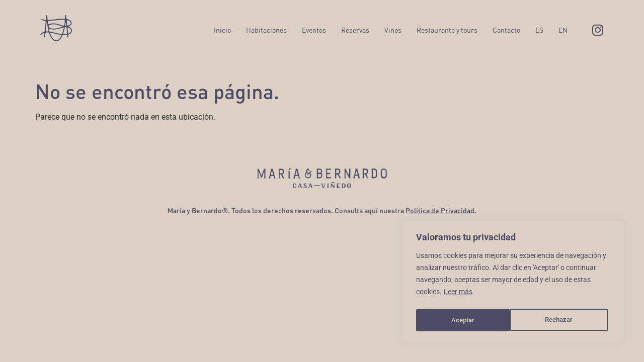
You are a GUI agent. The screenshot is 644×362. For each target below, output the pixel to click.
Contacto (506, 30)
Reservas (355, 30)
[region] (513, 283)
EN (563, 30)
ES (539, 30)
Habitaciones (266, 30)
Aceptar (564, 320)
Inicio (222, 30)
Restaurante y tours (447, 30)
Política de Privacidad (440, 210)
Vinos (393, 30)
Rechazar (465, 320)
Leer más (458, 295)
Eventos (314, 30)
